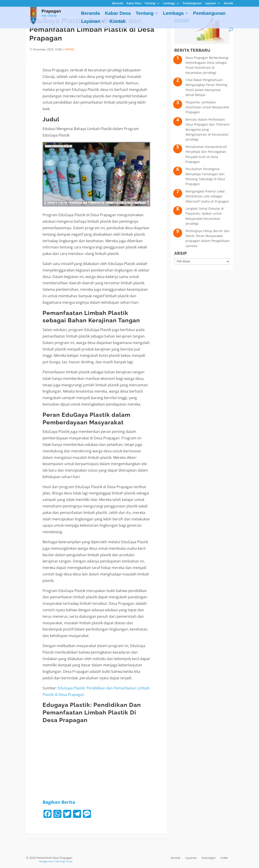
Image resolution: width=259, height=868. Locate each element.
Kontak (228, 4)
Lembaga (169, 4)
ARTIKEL (70, 49)
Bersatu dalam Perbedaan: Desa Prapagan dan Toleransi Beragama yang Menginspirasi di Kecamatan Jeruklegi (208, 129)
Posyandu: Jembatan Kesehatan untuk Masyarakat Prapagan (207, 107)
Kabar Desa (134, 4)
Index (224, 858)
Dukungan (209, 858)
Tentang (150, 4)
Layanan (210, 4)
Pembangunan (192, 4)
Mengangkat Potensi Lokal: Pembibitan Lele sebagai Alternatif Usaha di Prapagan (207, 196)
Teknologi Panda (64, 861)
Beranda (118, 4)
